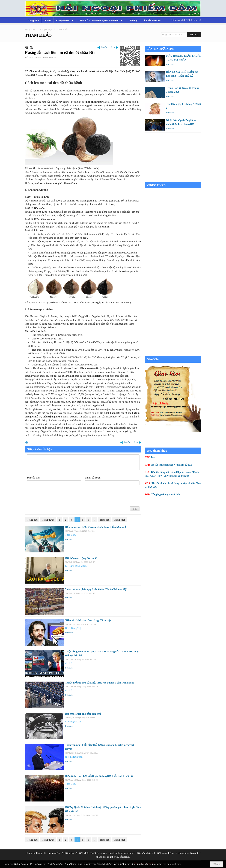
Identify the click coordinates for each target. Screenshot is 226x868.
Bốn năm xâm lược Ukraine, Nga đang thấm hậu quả (96, 527)
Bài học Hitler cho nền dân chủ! (83, 714)
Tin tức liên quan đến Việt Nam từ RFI (171, 465)
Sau (113, 47)
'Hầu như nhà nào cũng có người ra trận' (89, 620)
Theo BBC (70, 535)
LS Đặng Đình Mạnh (76, 566)
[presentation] (53, 496)
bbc (153, 457)
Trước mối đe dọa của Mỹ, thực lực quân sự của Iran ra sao (100, 683)
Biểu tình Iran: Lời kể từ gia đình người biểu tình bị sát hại (99, 776)
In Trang (27, 442)
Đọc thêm (69, 539)
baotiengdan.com (74, 722)
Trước (104, 47)
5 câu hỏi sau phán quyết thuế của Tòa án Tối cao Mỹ (96, 589)
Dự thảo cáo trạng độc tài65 (81, 558)
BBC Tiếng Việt (73, 628)
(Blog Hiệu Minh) (74, 757)
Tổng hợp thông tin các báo (166, 494)
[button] (65, 20)
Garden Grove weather (173, 180)
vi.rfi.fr (69, 663)
